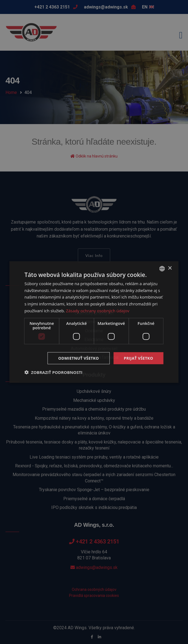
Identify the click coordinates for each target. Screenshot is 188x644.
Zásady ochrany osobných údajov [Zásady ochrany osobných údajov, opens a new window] (98, 310)
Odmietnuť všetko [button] (79, 358)
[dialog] (94, 322)
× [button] (170, 268)
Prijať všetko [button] (139, 358)
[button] (53, 372)
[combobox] (162, 268)
